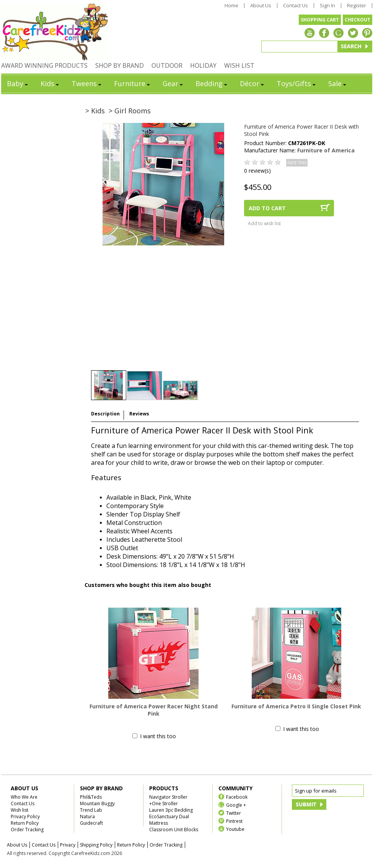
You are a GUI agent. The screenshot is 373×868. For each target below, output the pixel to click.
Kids (50, 83)
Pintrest (234, 821)
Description (105, 414)
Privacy (68, 845)
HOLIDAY (203, 65)
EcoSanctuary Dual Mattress (169, 820)
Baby (18, 83)
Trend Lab (91, 810)
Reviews (139, 414)
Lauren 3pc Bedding (171, 810)
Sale (338, 83)
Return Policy (25, 823)
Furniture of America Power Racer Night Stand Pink (154, 710)
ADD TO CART (267, 208)
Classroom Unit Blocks (174, 830)
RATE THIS (297, 163)
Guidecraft (91, 823)
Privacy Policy (25, 817)
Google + (236, 805)
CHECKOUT (358, 20)
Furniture (133, 83)
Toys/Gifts (297, 83)
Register (357, 6)
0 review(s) (257, 171)
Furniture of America (326, 150)
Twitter (234, 813)
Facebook (237, 797)
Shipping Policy (96, 845)
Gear (173, 83)
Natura (87, 817)
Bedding (212, 83)
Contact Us (296, 6)
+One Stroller (164, 803)
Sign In (327, 6)
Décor (252, 83)
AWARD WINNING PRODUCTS (44, 65)
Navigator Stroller (168, 797)
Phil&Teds (91, 797)
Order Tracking (27, 830)
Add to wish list (264, 223)
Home (231, 6)
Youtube (235, 829)
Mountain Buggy (97, 803)
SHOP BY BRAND (120, 65)
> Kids (95, 111)
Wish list (20, 810)
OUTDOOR (167, 65)
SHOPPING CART (320, 20)
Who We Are (24, 797)
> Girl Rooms (130, 111)
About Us (261, 6)
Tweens (87, 83)
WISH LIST (239, 65)
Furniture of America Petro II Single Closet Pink (296, 706)
